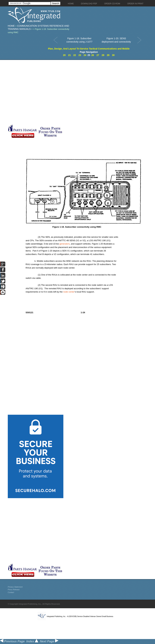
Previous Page (12, 641)
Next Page (49, 641)
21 (69, 55)
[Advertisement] (37, 92)
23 (80, 55)
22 (75, 55)
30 (113, 55)
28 (103, 55)
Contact (11, 592)
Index (32, 641)
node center (69, 292)
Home (11, 26)
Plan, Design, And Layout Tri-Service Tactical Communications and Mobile (89, 49)
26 (93, 55)
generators (65, 244)
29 (108, 55)
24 (85, 55)
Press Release (14, 590)
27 (98, 55)
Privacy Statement (15, 587)
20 (64, 55)
